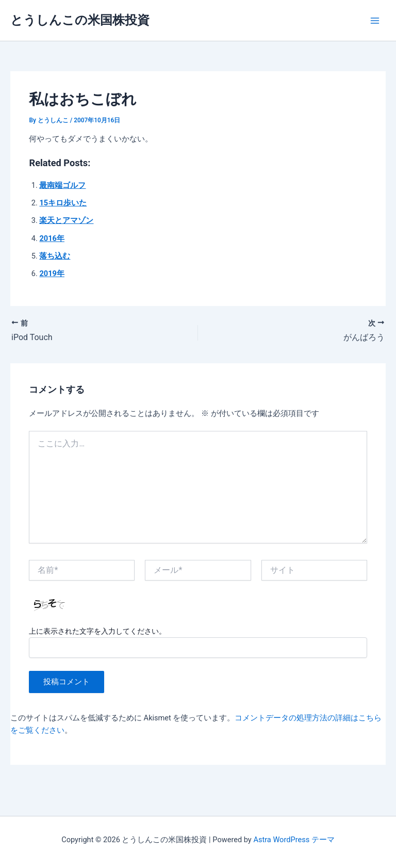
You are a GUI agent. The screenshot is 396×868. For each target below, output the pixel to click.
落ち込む (55, 256)
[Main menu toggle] (375, 21)
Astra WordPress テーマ (294, 840)
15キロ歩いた (63, 203)
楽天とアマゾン (66, 220)
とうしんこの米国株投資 (80, 20)
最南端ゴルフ (62, 185)
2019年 (52, 274)
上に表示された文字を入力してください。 (97, 631)
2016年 (52, 238)
